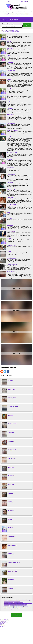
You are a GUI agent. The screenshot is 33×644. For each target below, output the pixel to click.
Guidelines (3, 621)
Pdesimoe (11, 484)
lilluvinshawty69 (11, 174)
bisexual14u (12, 536)
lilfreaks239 (10, 198)
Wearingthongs (11, 272)
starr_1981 (10, 95)
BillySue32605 (11, 115)
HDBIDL (11, 493)
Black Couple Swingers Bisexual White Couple (13, 609)
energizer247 (12, 450)
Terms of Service (5, 620)
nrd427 (9, 56)
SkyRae (9, 252)
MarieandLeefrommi (14, 562)
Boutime (11, 380)
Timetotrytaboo (13, 545)
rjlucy (8, 212)
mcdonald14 (10, 225)
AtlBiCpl (11, 528)
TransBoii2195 (12, 424)
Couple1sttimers (13, 406)
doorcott (11, 415)
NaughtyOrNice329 (12, 153)
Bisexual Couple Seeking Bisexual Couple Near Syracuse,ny (16, 605)
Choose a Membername (8, 24)
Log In (8, 2)
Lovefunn (11, 467)
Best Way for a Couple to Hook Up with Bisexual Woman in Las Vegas (17, 600)
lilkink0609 (10, 108)
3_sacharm (10, 183)
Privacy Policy (4, 622)
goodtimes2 (12, 432)
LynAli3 (9, 137)
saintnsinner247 (11, 71)
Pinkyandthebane (11, 245)
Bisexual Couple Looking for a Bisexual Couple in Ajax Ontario (16, 606)
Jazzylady (9, 79)
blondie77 (9, 41)
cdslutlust (11, 554)
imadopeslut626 (11, 231)
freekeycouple (11, 49)
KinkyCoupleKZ (11, 168)
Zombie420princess (12, 265)
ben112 (10, 519)
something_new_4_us (13, 35)
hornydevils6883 (11, 205)
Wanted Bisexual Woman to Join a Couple (12, 601)
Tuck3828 (11, 580)
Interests (3, 625)
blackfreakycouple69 (12, 130)
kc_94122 (11, 510)
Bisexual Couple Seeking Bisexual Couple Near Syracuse (15, 607)
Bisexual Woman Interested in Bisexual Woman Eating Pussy (16, 604)
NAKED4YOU (12, 588)
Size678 (9, 239)
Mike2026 (11, 441)
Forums (2, 624)
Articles (2, 626)
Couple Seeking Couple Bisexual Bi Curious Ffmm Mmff (15, 608)
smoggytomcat (13, 571)
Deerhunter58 (12, 398)
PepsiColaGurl (11, 123)
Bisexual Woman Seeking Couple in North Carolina (14, 602)
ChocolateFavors (11, 258)
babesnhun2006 (11, 189)
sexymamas (10, 62)
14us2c (9, 102)
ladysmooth (10, 159)
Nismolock (11, 476)
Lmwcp (10, 502)
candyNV (9, 218)
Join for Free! (25, 2)
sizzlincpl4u (12, 389)
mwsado (9, 89)
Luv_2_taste (12, 458)
